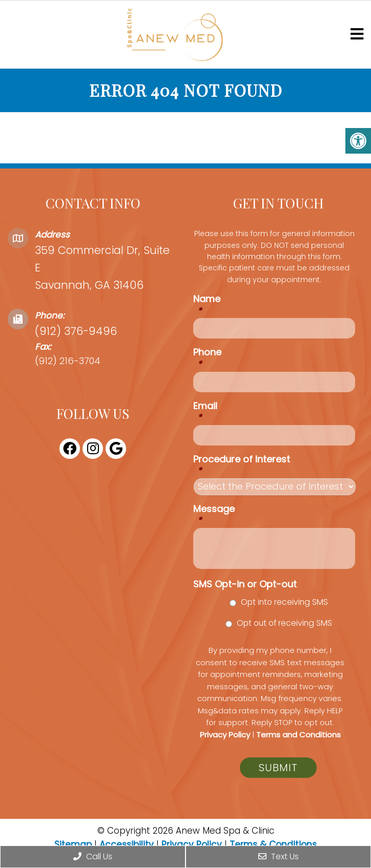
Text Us (279, 856)
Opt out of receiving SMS (284, 623)
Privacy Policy (225, 735)
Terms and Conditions (298, 735)
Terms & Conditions (273, 844)
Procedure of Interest (242, 465)
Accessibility (127, 844)
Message (214, 514)
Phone (207, 358)
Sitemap (73, 844)
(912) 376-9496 (76, 331)
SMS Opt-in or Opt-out (245, 584)
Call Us (93, 856)
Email (205, 411)
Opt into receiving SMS (284, 602)
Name (207, 304)
